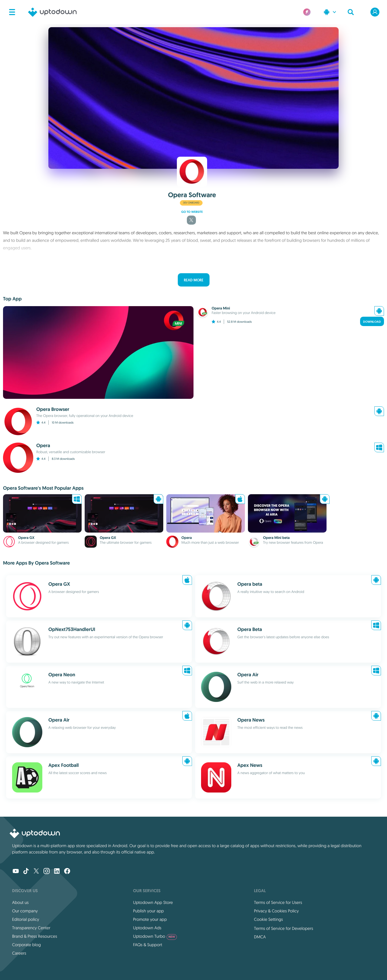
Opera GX (26, 538)
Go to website (192, 212)
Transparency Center (31, 928)
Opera (187, 538)
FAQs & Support (148, 945)
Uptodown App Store (153, 902)
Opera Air (248, 675)
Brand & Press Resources (35, 936)
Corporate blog (26, 945)
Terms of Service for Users (278, 902)
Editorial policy (26, 919)
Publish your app (148, 911)
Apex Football (64, 765)
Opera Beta (250, 629)
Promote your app (150, 919)
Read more (194, 280)
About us (20, 902)
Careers (19, 953)
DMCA (260, 937)
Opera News (251, 720)
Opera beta (250, 584)
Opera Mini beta (276, 538)
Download (372, 322)
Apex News (250, 765)
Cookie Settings (268, 919)
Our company (25, 911)
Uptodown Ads (147, 928)
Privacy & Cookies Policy (276, 911)
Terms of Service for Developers (284, 928)
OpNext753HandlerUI (72, 629)
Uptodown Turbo (155, 936)
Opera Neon (62, 675)
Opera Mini (221, 308)
